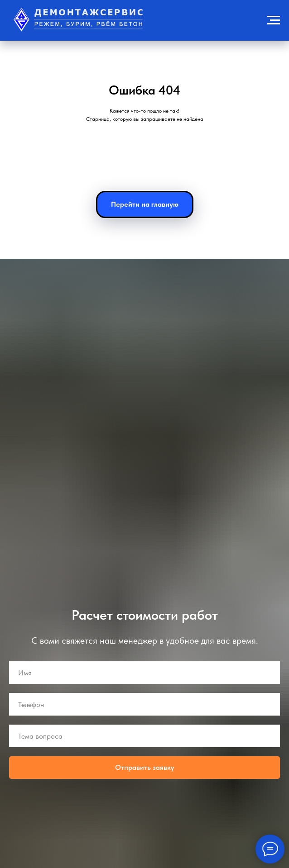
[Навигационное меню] (274, 20)
